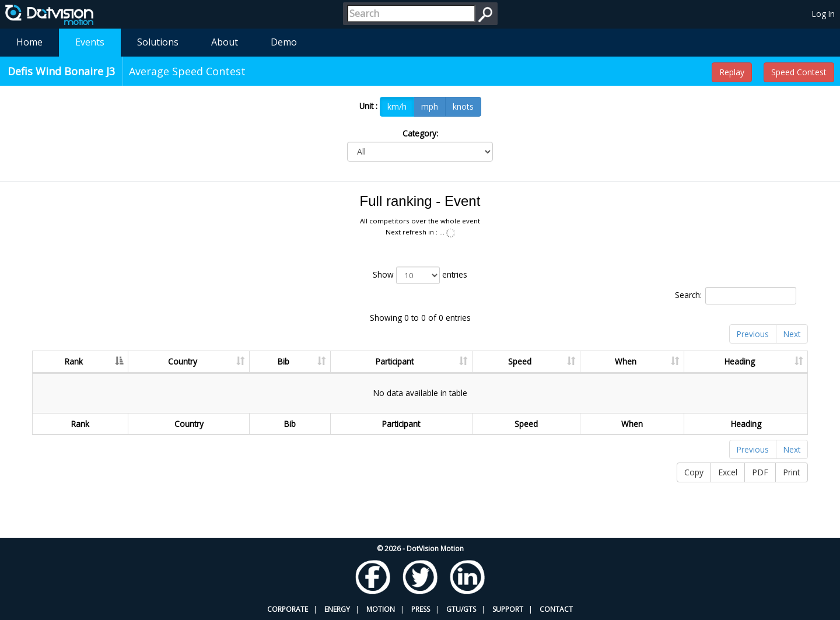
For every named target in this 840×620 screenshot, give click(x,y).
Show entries (420, 275)
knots (463, 106)
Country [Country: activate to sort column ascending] (183, 361)
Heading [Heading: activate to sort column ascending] (740, 361)
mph (430, 106)
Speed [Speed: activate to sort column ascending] (520, 361)
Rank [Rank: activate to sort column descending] (74, 361)
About (225, 42)
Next (792, 334)
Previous (753, 334)
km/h (397, 106)
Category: (420, 133)
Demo (284, 42)
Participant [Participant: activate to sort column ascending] (395, 361)
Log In (823, 14)
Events (90, 42)
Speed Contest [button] (799, 72)
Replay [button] (732, 72)
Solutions (158, 42)
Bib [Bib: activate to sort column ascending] (283, 361)
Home (29, 42)
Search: (736, 296)
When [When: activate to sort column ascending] (626, 361)
